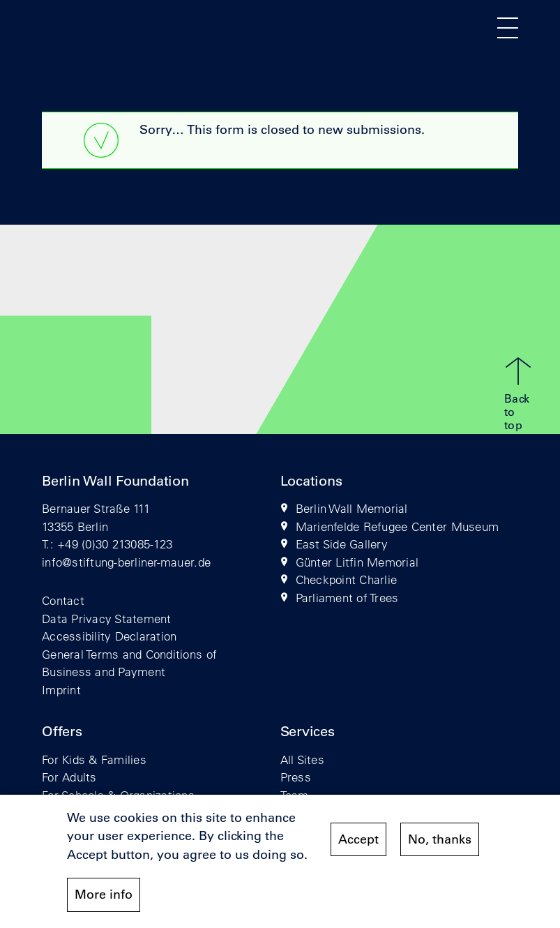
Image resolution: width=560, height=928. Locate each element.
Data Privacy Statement (107, 619)
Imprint (61, 690)
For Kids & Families (94, 759)
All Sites (302, 759)
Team (295, 795)
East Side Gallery (342, 544)
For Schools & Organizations (118, 795)
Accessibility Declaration (109, 636)
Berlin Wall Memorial (352, 508)
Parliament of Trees (347, 598)
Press (296, 777)
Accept (358, 844)
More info (104, 899)
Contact (63, 600)
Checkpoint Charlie (347, 579)
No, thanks (440, 844)
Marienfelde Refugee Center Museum (398, 526)
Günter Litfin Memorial (357, 562)
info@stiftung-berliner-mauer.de (126, 562)
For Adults (69, 777)
